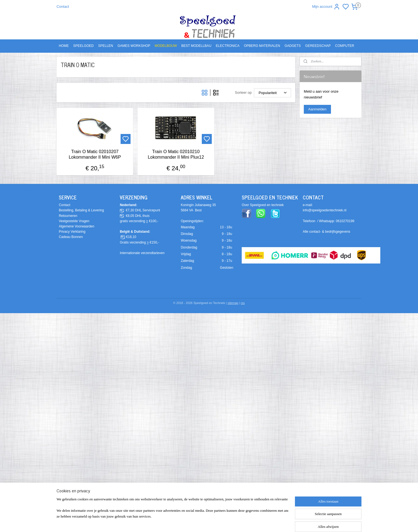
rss (243, 303)
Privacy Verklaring (72, 232)
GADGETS (293, 46)
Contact (63, 7)
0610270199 (345, 221)
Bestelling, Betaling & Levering (81, 210)
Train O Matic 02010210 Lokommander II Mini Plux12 (176, 154)
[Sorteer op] (272, 93)
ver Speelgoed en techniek (264, 205)
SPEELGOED (83, 46)
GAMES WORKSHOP (134, 46)
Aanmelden (317, 109)
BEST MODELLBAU (196, 46)
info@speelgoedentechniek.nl (325, 210)
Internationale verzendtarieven (142, 253)
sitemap (233, 303)
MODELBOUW (166, 46)
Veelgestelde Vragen (74, 221)
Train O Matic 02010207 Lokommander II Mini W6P (95, 154)
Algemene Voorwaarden (77, 226)
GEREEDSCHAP (318, 46)
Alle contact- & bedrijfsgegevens (326, 232)
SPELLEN (106, 46)
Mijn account (326, 7)
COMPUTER (345, 46)
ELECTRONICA (228, 46)
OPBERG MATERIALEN (262, 46)
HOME (64, 46)
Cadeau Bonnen (71, 237)
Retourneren (68, 216)
